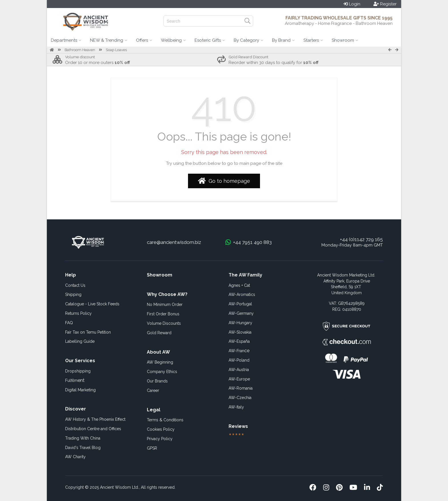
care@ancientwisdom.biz (174, 242)
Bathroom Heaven (80, 50)
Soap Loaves (116, 50)
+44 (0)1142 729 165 (361, 239)
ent (75, 380)
